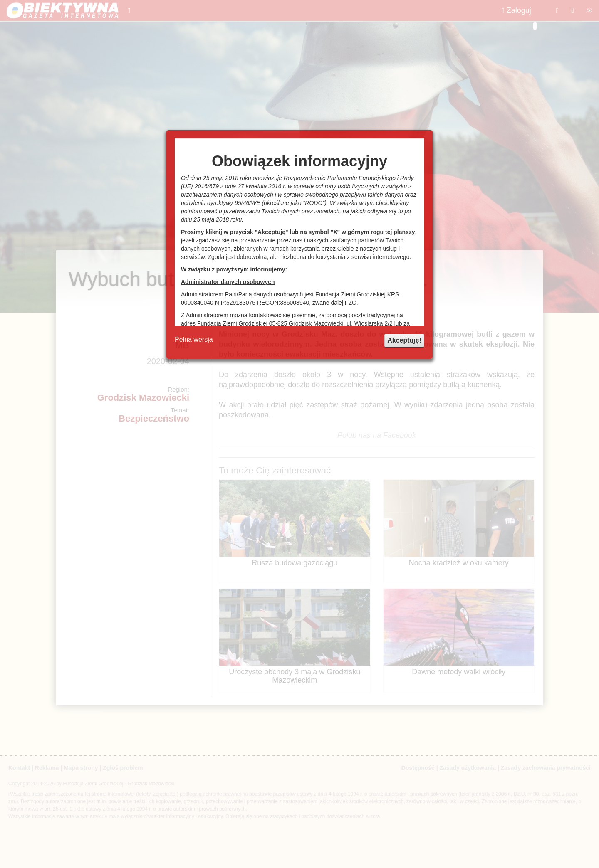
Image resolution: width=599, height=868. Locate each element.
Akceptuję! (404, 340)
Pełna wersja (194, 339)
